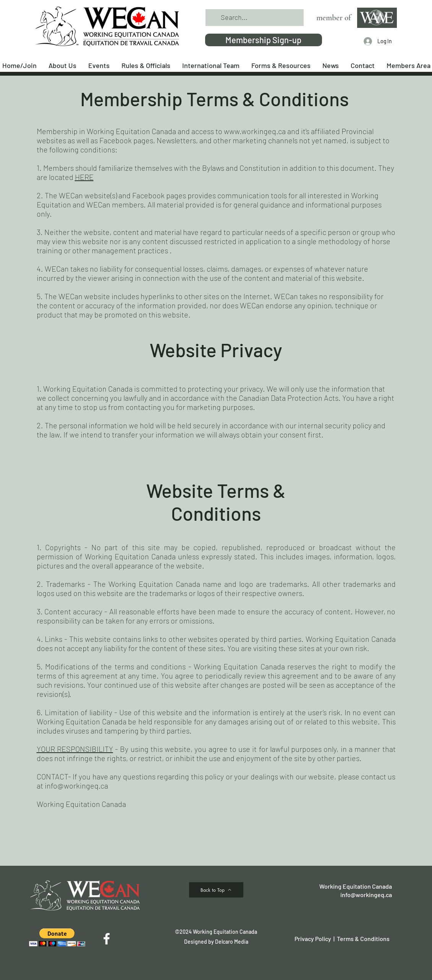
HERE (84, 177)
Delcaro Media (232, 942)
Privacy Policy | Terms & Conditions (342, 939)
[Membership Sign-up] (264, 40)
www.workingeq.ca (255, 131)
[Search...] (254, 18)
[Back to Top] (216, 890)
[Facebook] (107, 939)
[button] (57, 937)
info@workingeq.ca (76, 786)
